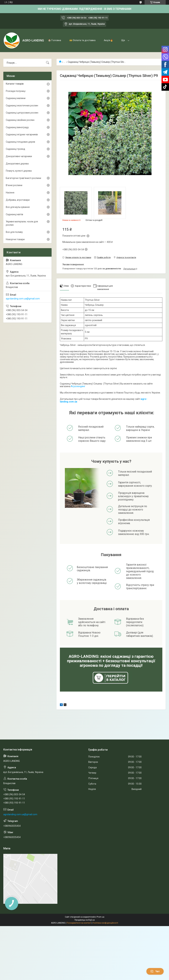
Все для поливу (14, 232)
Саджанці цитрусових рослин (22, 113)
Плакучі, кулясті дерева (19, 171)
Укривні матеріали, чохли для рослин (22, 223)
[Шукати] (48, 63)
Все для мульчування (18, 207)
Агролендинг (78, 386)
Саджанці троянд (15, 149)
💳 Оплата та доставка (82, 40)
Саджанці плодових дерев (20, 142)
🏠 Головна (55, 40)
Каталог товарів (15, 84)
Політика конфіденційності (105, 923)
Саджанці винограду (17, 127)
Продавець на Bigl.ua (85, 920)
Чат (155, 971)
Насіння (10, 193)
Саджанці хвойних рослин (20, 120)
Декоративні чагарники (19, 156)
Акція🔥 (108, 40)
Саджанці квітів (14, 214)
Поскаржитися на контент (79, 923)
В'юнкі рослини (14, 185)
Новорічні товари (15, 239)
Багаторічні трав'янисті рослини (23, 178)
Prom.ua (100, 917)
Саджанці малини (16, 98)
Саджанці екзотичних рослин (22, 106)
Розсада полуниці (16, 91)
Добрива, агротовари (18, 200)
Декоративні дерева (17, 164)
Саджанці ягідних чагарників (22, 134)
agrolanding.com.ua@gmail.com (23, 299)
